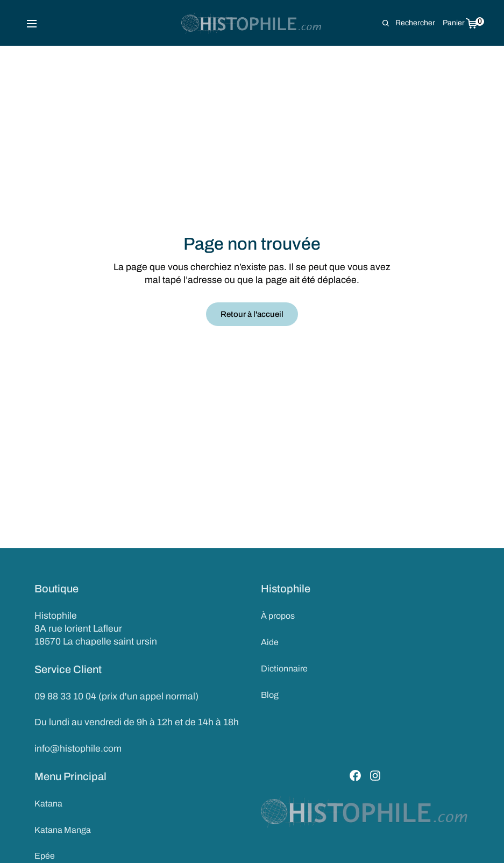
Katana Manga (63, 830)
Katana (48, 804)
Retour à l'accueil (252, 314)
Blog (270, 695)
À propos (278, 616)
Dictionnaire (284, 669)
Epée (45, 856)
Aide (270, 642)
